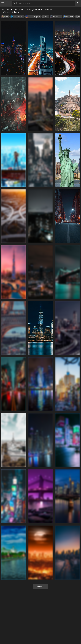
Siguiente (41, 586)
